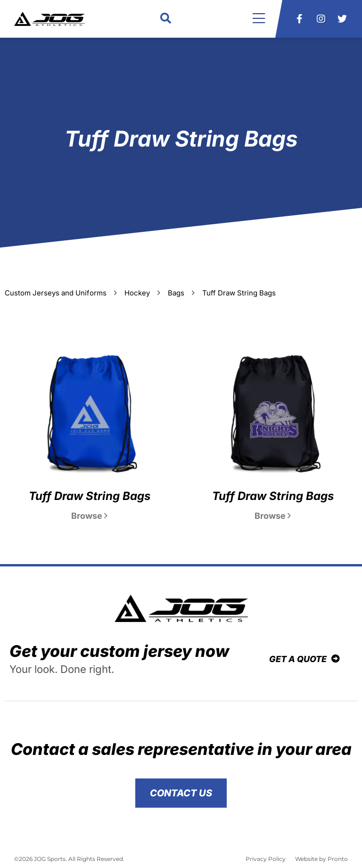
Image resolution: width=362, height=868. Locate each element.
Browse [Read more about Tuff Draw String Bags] (89, 516)
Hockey (137, 293)
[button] (166, 19)
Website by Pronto (321, 859)
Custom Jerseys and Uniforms (56, 293)
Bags (176, 293)
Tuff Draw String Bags (90, 496)
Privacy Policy (266, 859)
